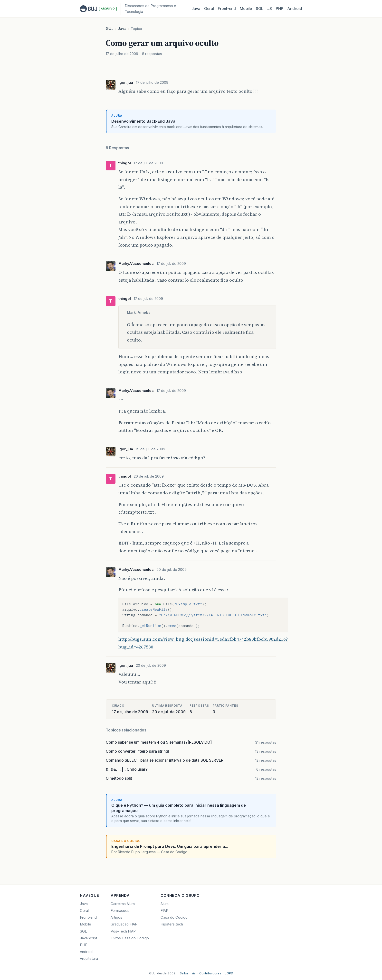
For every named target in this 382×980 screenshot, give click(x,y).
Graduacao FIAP (124, 924)
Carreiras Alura (123, 904)
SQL (260, 9)
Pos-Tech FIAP (123, 931)
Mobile (246, 9)
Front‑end (227, 9)
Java (196, 9)
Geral (209, 9)
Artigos (116, 917)
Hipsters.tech (172, 924)
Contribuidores (210, 973)
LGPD (229, 973)
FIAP (164, 911)
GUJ (110, 29)
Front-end (88, 917)
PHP (280, 9)
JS (270, 9)
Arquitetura (89, 959)
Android (295, 9)
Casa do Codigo (174, 917)
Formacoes (120, 911)
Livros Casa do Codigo (130, 938)
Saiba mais (188, 973)
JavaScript (89, 938)
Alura (165, 904)
